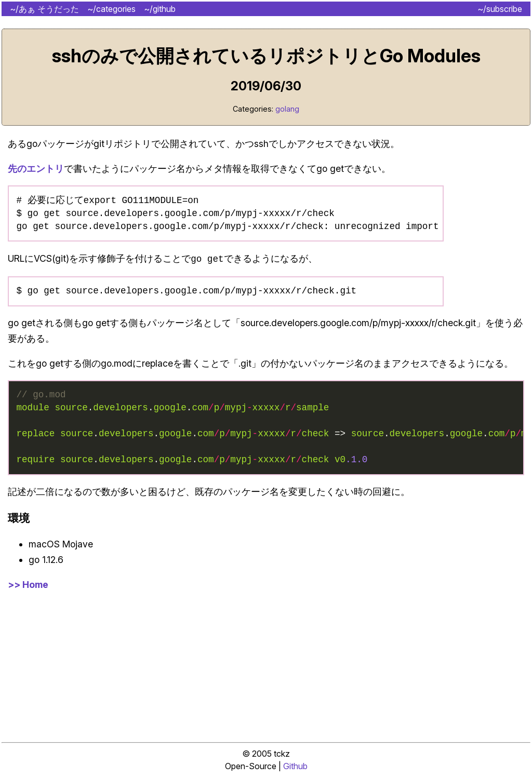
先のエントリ (36, 169)
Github (295, 770)
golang (287, 109)
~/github (160, 9)
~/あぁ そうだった (44, 9)
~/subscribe (500, 9)
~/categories (111, 9)
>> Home (28, 589)
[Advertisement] (266, 669)
